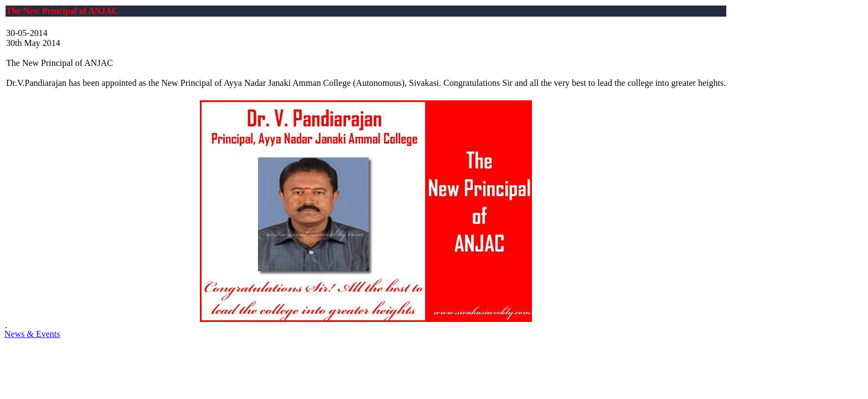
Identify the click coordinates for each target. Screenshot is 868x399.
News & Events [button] (32, 334)
